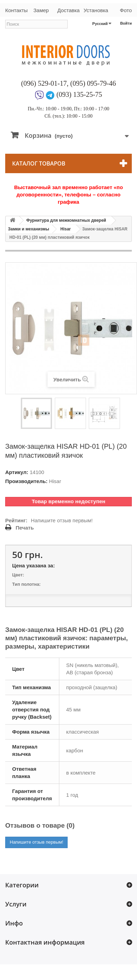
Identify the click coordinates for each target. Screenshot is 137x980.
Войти (126, 23)
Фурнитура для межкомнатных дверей (66, 220)
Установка (96, 10)
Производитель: (26, 481)
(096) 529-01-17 (44, 83)
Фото (126, 10)
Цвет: (18, 575)
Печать (25, 528)
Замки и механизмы (29, 229)
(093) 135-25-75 (79, 94)
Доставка (68, 10)
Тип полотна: (26, 584)
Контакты (16, 10)
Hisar (66, 229)
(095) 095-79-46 (93, 83)
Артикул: (17, 472)
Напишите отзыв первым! (62, 520)
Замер (41, 10)
